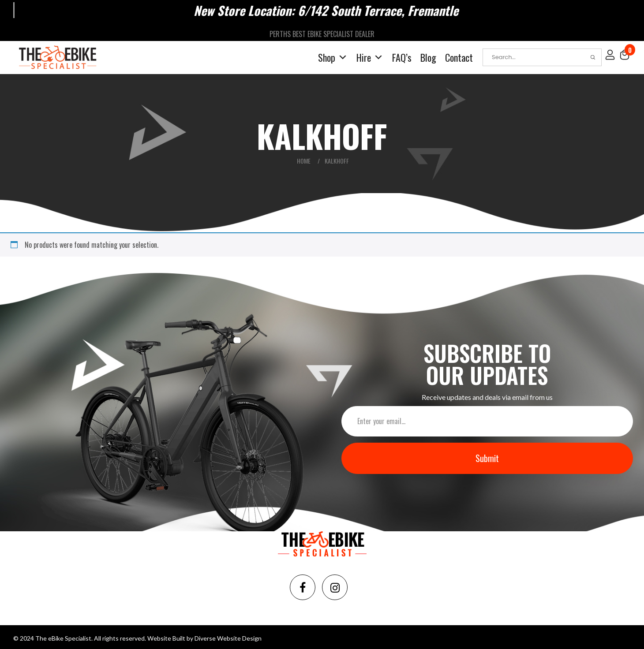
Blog (428, 57)
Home (304, 160)
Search (593, 57)
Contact (459, 57)
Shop (333, 57)
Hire (370, 57)
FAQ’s (402, 57)
